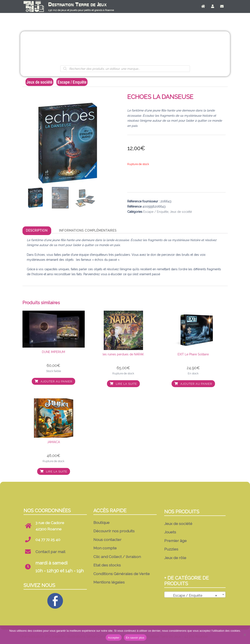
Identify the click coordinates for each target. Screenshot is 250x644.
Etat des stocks (107, 565)
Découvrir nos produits (114, 531)
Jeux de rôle (184, 49)
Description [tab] (37, 231)
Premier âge (125, 49)
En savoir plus (135, 638)
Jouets (96, 49)
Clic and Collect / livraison (117, 557)
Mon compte (105, 548)
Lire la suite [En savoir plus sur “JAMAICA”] (54, 471)
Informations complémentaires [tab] (88, 231)
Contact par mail (50, 552)
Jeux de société (66, 49)
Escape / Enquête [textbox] (193, 596)
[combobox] (195, 595)
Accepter (114, 638)
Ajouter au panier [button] (53, 381)
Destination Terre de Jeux (77, 4)
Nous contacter (107, 540)
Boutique (101, 522)
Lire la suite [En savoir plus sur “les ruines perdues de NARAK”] (123, 384)
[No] (245, 635)
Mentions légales (109, 582)
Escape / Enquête (72, 82)
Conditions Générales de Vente (122, 574)
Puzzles (154, 49)
